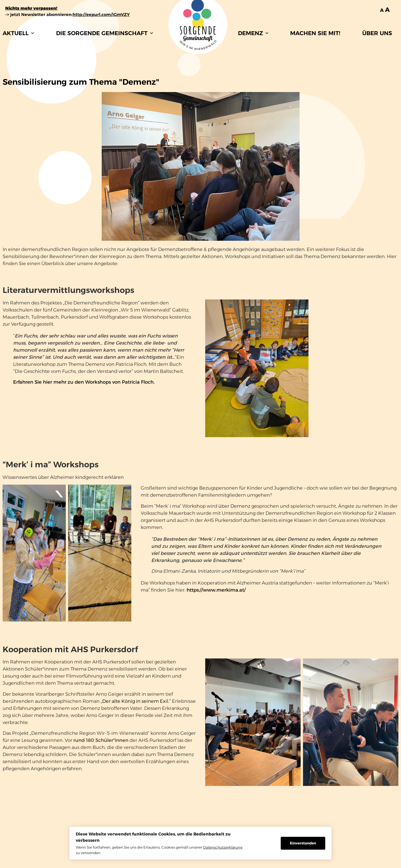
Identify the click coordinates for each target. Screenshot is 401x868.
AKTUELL (18, 33)
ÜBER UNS (377, 33)
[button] (18, 33)
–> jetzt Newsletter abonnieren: (67, 15)
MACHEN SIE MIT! (315, 33)
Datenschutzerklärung (223, 847)
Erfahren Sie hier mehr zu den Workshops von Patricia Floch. (84, 382)
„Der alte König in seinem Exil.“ (136, 701)
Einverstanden (303, 843)
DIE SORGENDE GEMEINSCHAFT (105, 33)
